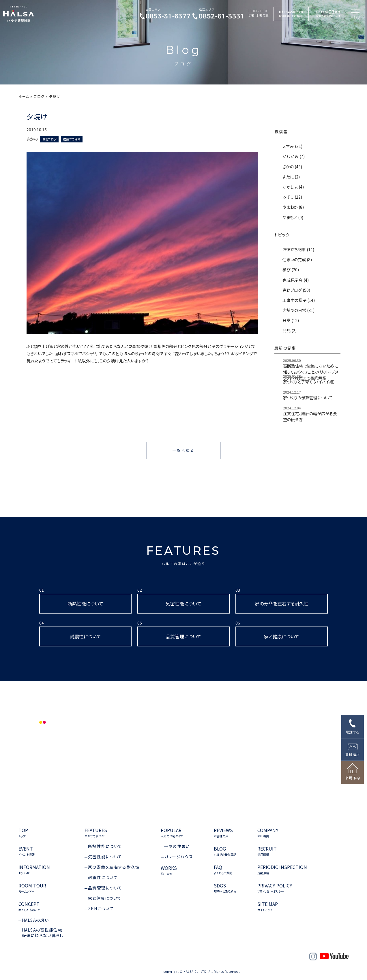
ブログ (39, 96)
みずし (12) (292, 197)
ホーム (24, 96)
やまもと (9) (292, 217)
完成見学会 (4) (295, 280)
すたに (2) (291, 177)
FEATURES (183, 555)
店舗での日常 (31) (298, 310)
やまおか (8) (293, 207)
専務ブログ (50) (296, 290)
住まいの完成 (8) (297, 259)
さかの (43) (292, 167)
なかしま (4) (293, 187)
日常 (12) (290, 320)
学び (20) (290, 270)
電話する (353, 732)
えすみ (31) (292, 146)
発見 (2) (289, 330)
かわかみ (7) (293, 156)
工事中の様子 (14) (298, 300)
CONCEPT (29, 907)
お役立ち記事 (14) (298, 249)
